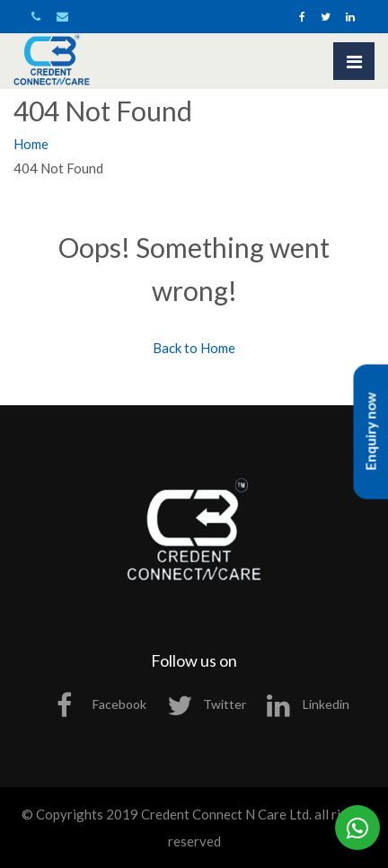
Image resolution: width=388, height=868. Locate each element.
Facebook (101, 704)
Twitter (207, 704)
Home (31, 144)
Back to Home (194, 348)
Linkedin (308, 704)
